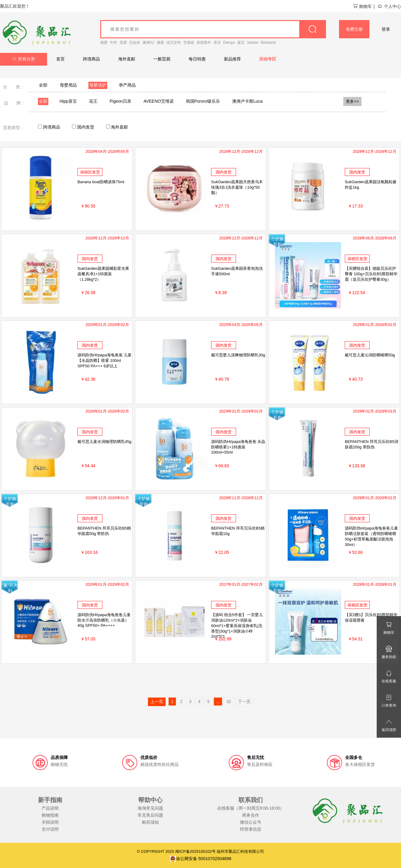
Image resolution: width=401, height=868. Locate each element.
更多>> (352, 101)
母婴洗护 (98, 85)
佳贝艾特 (173, 43)
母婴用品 (68, 85)
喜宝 (217, 43)
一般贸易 (162, 59)
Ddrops (229, 43)
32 (229, 702)
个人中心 (389, 6)
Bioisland (268, 43)
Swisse (253, 43)
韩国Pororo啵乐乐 (203, 101)
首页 (60, 59)
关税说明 (50, 822)
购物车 (362, 6)
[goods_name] (213, 29)
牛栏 (114, 43)
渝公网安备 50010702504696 (201, 859)
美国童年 (204, 43)
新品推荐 (232, 59)
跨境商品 (91, 59)
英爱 (123, 43)
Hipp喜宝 (68, 101)
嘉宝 (241, 43)
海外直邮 (127, 59)
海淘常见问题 (150, 808)
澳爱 (160, 43)
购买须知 (150, 822)
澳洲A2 (148, 43)
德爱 (104, 43)
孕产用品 (127, 85)
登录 (386, 29)
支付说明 (50, 829)
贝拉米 (135, 43)
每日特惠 (197, 59)
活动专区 (268, 59)
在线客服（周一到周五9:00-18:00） (251, 808)
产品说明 (50, 808)
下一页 (244, 702)
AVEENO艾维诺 (158, 101)
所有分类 (24, 59)
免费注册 (354, 29)
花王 (93, 101)
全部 (43, 85)
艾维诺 (189, 43)
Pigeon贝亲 (121, 101)
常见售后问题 (150, 815)
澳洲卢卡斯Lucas (248, 101)
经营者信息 (251, 829)
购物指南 (50, 815)
